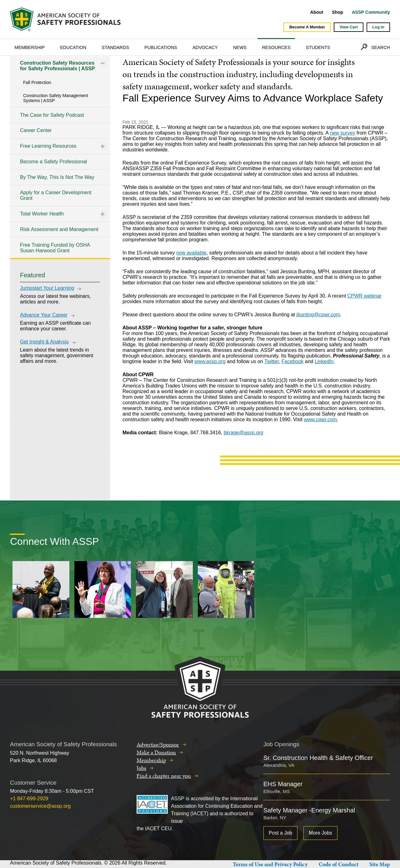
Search (381, 47)
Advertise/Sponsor (158, 745)
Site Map (380, 864)
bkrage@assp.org (244, 433)
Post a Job (281, 833)
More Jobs (320, 833)
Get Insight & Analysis (44, 342)
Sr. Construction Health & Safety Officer (318, 758)
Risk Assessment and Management (59, 229)
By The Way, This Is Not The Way (57, 177)
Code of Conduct (339, 864)
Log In (378, 27)
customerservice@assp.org (40, 806)
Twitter (272, 361)
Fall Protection (37, 82)
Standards (115, 47)
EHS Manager (283, 784)
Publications (161, 47)
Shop (337, 12)
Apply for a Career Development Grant (56, 195)
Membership (30, 47)
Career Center (36, 130)
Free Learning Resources (48, 146)
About (317, 12)
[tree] (60, 157)
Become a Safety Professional (53, 162)
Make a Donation (156, 752)
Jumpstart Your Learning (47, 288)
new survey (342, 133)
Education (73, 47)
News (240, 47)
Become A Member (307, 27)
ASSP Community (371, 12)
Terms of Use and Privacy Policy (270, 864)
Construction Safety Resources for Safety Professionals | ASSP (57, 66)
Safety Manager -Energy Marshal (309, 810)
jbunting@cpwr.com (318, 315)
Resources (276, 47)
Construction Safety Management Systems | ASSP (56, 98)
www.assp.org (210, 361)
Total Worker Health (42, 214)
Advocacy (205, 47)
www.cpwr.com (320, 419)
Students (318, 47)
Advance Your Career (44, 315)
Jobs (141, 768)
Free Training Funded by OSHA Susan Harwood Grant (55, 248)
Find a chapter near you (164, 776)
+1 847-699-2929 (29, 799)
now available (191, 253)
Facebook (292, 361)
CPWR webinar (365, 296)
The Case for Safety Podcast (52, 115)
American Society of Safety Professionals (66, 19)
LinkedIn (324, 361)
